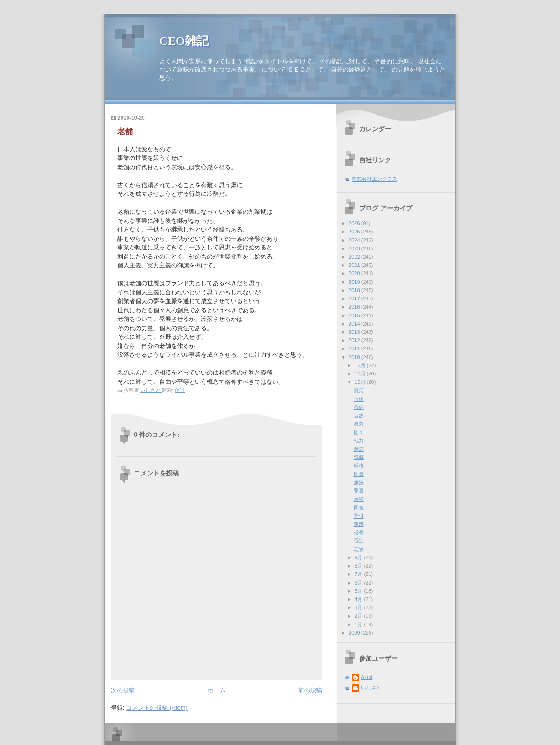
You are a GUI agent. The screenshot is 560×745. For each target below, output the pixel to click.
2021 (355, 265)
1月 (359, 624)
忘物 (359, 549)
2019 (355, 282)
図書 (359, 474)
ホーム (217, 690)
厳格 (359, 465)
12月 (360, 365)
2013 (355, 332)
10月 (360, 382)
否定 (359, 541)
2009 (355, 633)
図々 (359, 432)
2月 (359, 616)
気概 (359, 457)
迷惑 (359, 524)
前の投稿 (310, 690)
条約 (359, 407)
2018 (355, 290)
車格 (359, 499)
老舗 (359, 449)
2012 (355, 340)
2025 (355, 232)
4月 (359, 599)
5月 (359, 591)
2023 (355, 248)
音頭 (359, 399)
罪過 (359, 491)
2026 (355, 223)
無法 (359, 482)
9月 (359, 557)
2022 (355, 257)
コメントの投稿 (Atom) (157, 708)
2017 (355, 298)
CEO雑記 (184, 41)
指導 (359, 532)
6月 (359, 583)
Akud (367, 677)
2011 (355, 348)
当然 (359, 415)
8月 (359, 566)
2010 (355, 357)
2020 (355, 273)
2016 (355, 307)
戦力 (359, 441)
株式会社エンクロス (374, 179)
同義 (359, 508)
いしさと (371, 688)
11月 (360, 374)
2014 (355, 324)
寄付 (359, 516)
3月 (359, 607)
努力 (359, 424)
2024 (355, 240)
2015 (355, 315)
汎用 (359, 391)
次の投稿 (123, 690)
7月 (359, 574)
